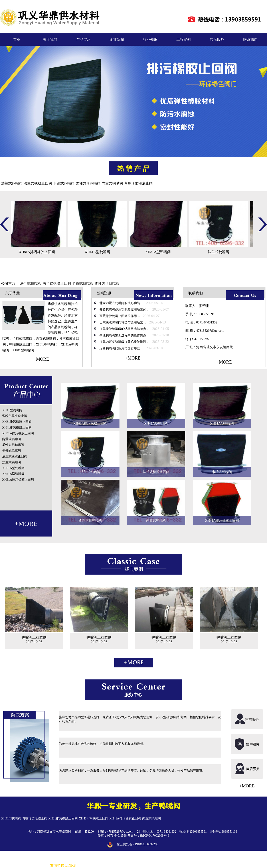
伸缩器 (164, 866)
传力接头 (152, 866)
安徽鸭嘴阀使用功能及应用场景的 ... (124, 310)
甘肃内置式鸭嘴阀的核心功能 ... (121, 303)
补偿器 (141, 866)
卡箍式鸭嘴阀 (64, 183)
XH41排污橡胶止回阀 (17, 428)
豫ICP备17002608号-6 (155, 836)
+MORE (41, 359)
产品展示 (83, 40)
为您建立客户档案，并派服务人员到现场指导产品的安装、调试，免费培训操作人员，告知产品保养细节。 (132, 771)
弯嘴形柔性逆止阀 (138, 183)
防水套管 (116, 866)
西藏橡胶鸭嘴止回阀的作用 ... (119, 316)
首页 (17, 40)
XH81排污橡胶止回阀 (17, 422)
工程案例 (184, 40)
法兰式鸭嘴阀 (12, 183)
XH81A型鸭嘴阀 (13, 468)
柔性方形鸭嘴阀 (88, 183)
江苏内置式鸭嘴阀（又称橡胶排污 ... (124, 342)
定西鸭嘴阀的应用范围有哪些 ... (121, 348)
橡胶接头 (103, 866)
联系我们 (250, 40)
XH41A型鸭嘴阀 (13, 474)
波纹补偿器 (177, 866)
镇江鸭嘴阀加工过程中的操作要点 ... (124, 335)
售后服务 (217, 40)
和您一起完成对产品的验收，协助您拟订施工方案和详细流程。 (103, 744)
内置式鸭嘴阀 (112, 183)
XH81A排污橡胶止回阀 (18, 480)
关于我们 (50, 40)
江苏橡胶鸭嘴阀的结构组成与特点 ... (124, 329)
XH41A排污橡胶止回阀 (18, 433)
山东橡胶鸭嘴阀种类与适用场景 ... (122, 322)
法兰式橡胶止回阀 (38, 183)
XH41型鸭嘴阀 (12, 410)
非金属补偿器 (86, 866)
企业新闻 (117, 40)
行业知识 (150, 40)
